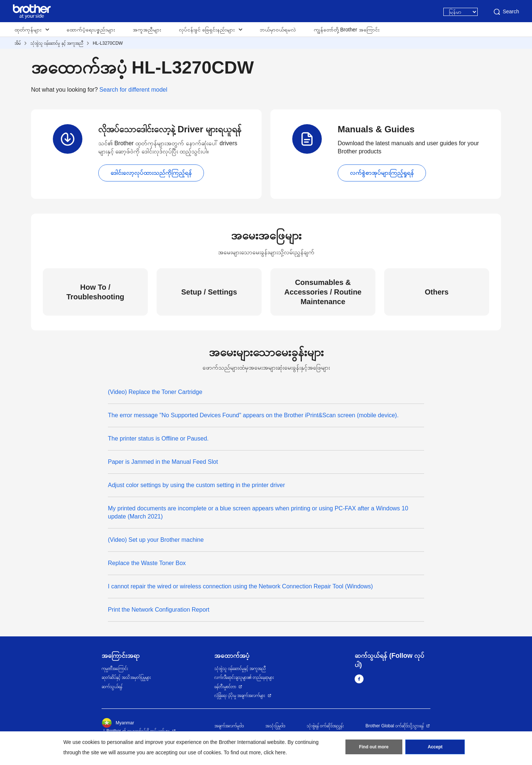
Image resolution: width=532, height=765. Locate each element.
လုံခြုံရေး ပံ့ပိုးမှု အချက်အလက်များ (240, 696)
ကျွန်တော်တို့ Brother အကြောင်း (347, 30)
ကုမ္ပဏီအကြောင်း (115, 669)
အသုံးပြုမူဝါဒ (275, 726)
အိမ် (18, 43)
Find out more (374, 747)
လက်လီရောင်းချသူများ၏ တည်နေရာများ (244, 677)
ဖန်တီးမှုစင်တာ (225, 687)
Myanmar (118, 723)
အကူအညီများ (147, 30)
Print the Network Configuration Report (159, 610)
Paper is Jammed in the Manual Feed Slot (163, 462)
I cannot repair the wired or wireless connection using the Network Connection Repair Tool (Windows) (240, 586)
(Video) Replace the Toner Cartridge (155, 392)
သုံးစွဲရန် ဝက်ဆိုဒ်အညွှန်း (325, 726)
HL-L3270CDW (108, 43)
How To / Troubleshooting (96, 292)
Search (506, 12)
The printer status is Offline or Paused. (158, 438)
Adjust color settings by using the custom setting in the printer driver (196, 485)
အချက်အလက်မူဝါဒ (229, 726)
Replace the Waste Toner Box (147, 563)
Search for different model (133, 90)
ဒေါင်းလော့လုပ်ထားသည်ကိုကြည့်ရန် (151, 173)
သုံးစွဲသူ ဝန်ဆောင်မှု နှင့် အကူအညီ (57, 43)
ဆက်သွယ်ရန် (112, 687)
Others (437, 292)
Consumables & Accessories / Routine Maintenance (323, 292)
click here (275, 752)
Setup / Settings (209, 292)
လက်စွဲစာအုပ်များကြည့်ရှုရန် (382, 173)
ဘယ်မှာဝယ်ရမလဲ (278, 30)
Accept (435, 747)
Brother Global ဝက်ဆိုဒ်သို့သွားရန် (395, 726)
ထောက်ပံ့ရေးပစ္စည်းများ (91, 30)
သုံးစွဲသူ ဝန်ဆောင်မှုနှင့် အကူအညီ (240, 669)
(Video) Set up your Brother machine (156, 540)
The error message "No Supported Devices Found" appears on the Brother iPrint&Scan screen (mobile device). (253, 415)
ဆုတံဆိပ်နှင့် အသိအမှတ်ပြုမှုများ (126, 677)
